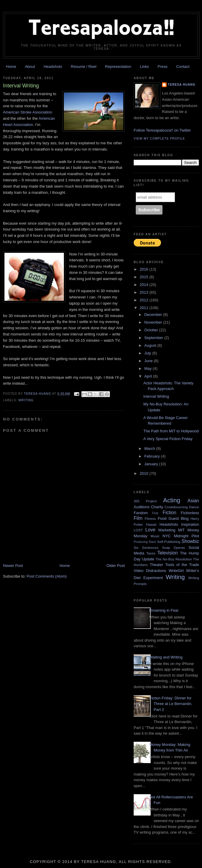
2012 (145, 300)
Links (144, 67)
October (152, 330)
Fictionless (190, 513)
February (153, 456)
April (149, 376)
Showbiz (190, 541)
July (148, 353)
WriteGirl (176, 571)
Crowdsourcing (176, 507)
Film (138, 518)
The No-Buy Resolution (174, 559)
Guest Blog (178, 518)
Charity (157, 507)
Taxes (151, 553)
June (149, 361)
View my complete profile (159, 139)
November (154, 322)
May (149, 369)
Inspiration (190, 524)
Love (150, 530)
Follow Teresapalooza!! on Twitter (162, 130)
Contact (183, 67)
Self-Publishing (169, 542)
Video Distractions (150, 571)
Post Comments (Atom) (47, 576)
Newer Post (13, 566)
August (151, 345)
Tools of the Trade (182, 565)
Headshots (53, 67)
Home (11, 67)
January (152, 464)
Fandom (141, 513)
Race (152, 542)
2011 (145, 308)
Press (163, 67)
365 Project (145, 501)
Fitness (150, 518)
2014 (145, 285)
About (30, 67)
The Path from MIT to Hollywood (171, 431)
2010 (145, 473)
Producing (141, 542)
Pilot (195, 536)
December (154, 315)
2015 (145, 277)
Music (155, 536)
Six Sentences (146, 548)
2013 (145, 292)
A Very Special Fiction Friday (168, 439)
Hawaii (151, 524)
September (154, 338)
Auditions (142, 507)
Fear (155, 513)
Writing (26, 400)
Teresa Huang (182, 85)
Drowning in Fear (164, 610)
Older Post (116, 566)
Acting (172, 500)
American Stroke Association (27, 112)
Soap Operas (173, 548)
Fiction (169, 513)
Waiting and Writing (166, 657)
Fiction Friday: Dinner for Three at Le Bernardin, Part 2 (171, 704)
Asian (193, 501)
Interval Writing (156, 396)
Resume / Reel (83, 67)
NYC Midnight (175, 536)
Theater (156, 565)
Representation (118, 67)
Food (162, 518)
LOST (138, 530)
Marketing (167, 530)
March (150, 449)
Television (168, 553)
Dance (194, 507)
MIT (181, 530)
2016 (145, 269)
